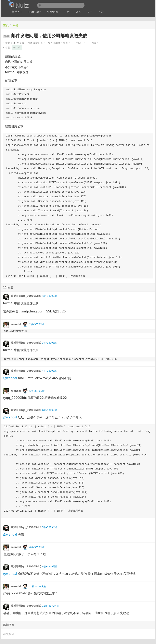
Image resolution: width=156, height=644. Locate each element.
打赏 (67, 12)
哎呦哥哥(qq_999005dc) (26, 296)
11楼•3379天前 (50, 606)
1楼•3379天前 (50, 296)
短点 (78, 12)
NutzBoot (35, 12)
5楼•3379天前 (37, 391)
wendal (16, 324)
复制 (66, 43)
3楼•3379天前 (50, 343)
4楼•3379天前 (50, 371)
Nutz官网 (52, 12)
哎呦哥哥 (38, 43)
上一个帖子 (77, 43)
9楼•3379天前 (50, 567)
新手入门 (17, 12)
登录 (101, 12)
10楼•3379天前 (37, 587)
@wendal (10, 378)
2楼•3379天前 (37, 324)
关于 (90, 12)
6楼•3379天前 (50, 410)
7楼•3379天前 (50, 527)
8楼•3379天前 (37, 547)
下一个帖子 (92, 43)
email (17, 48)
